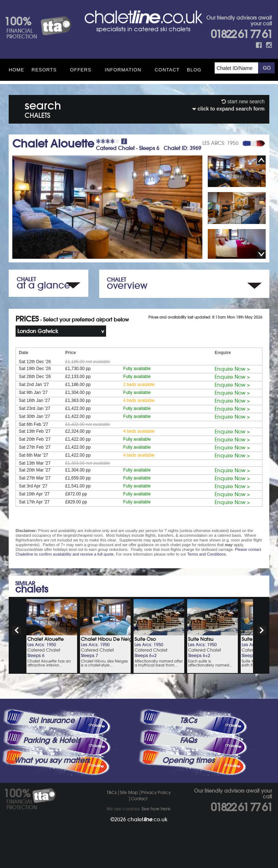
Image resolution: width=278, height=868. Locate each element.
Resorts (44, 70)
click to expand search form (228, 109)
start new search (243, 101)
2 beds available (139, 385)
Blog (194, 70)
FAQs (188, 740)
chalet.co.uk (148, 819)
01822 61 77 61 (241, 34)
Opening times (188, 760)
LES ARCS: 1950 (220, 143)
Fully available (137, 369)
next (262, 630)
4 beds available (139, 400)
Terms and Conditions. (207, 554)
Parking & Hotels (52, 740)
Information (123, 70)
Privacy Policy (156, 792)
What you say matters (52, 760)
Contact (167, 70)
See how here (156, 809)
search (43, 108)
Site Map (129, 792)
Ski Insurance (52, 720)
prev (17, 630)
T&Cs (188, 720)
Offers (81, 70)
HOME (16, 70)
